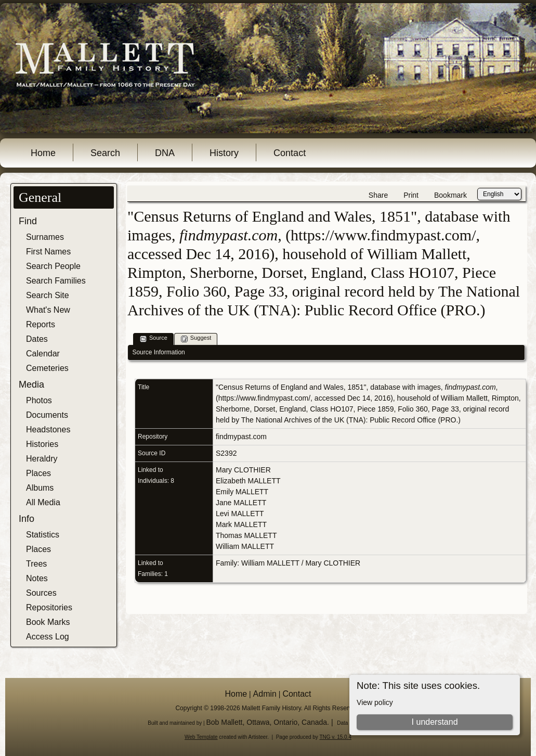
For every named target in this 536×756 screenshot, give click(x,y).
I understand (435, 722)
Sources (41, 593)
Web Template (201, 737)
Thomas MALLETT (246, 535)
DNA (165, 153)
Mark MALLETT (241, 524)
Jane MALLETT (241, 503)
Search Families (56, 281)
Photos (39, 400)
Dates (37, 339)
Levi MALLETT (240, 514)
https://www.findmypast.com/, (265, 398)
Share (378, 195)
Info (27, 519)
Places (38, 473)
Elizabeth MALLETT (248, 481)
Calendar (43, 354)
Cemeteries (47, 368)
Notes (37, 578)
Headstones (48, 430)
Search (105, 153)
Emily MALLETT (242, 492)
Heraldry (42, 459)
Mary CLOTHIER (243, 470)
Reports (41, 324)
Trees (36, 564)
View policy (375, 702)
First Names (48, 252)
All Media (43, 502)
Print (411, 195)
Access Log (48, 637)
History (224, 153)
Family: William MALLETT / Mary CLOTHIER (288, 563)
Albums (40, 488)
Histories (42, 444)
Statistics (43, 535)
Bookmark (450, 195)
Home (43, 153)
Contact (290, 153)
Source (154, 338)
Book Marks (48, 622)
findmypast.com (241, 437)
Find (28, 221)
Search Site (48, 295)
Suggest (196, 338)
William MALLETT (245, 546)
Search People (53, 266)
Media (31, 385)
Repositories (49, 607)
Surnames (45, 237)
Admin (265, 694)
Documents (47, 415)
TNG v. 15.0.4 (335, 737)
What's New (48, 310)
